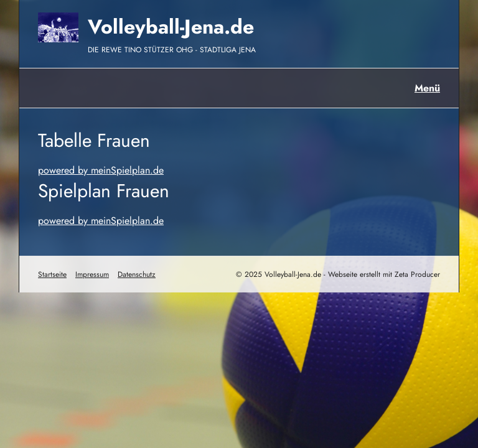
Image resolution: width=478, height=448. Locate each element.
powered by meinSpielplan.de (101, 170)
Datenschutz (137, 274)
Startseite (52, 274)
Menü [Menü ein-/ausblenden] (427, 88)
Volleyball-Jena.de (171, 27)
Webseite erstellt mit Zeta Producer (384, 274)
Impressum (92, 274)
